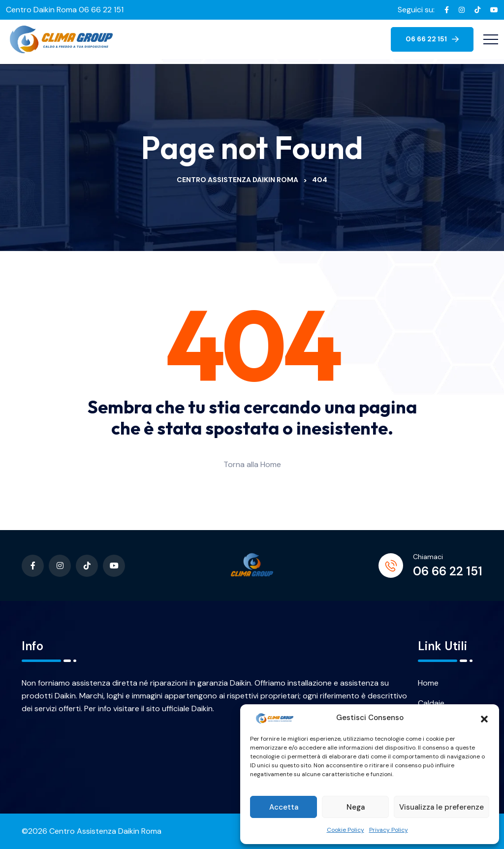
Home (428, 683)
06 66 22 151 (448, 571)
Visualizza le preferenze (441, 807)
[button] (484, 718)
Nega (356, 807)
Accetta (284, 807)
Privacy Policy (389, 830)
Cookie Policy (346, 830)
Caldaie (431, 703)
